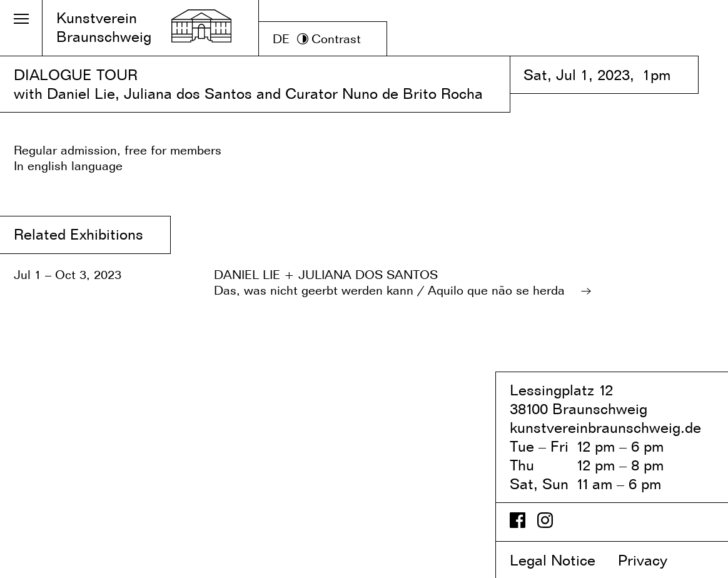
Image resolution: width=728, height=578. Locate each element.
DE (281, 39)
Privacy (653, 560)
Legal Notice (562, 560)
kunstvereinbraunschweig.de (605, 428)
